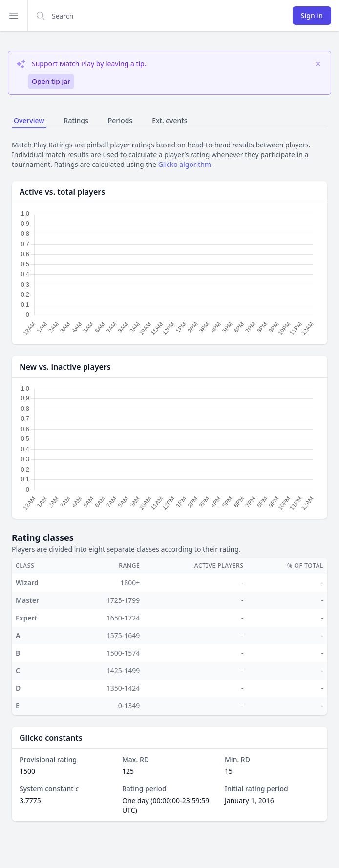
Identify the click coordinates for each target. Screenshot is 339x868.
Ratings (76, 120)
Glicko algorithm (185, 164)
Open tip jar (51, 81)
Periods (120, 120)
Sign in (312, 15)
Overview (29, 120)
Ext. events (169, 120)
